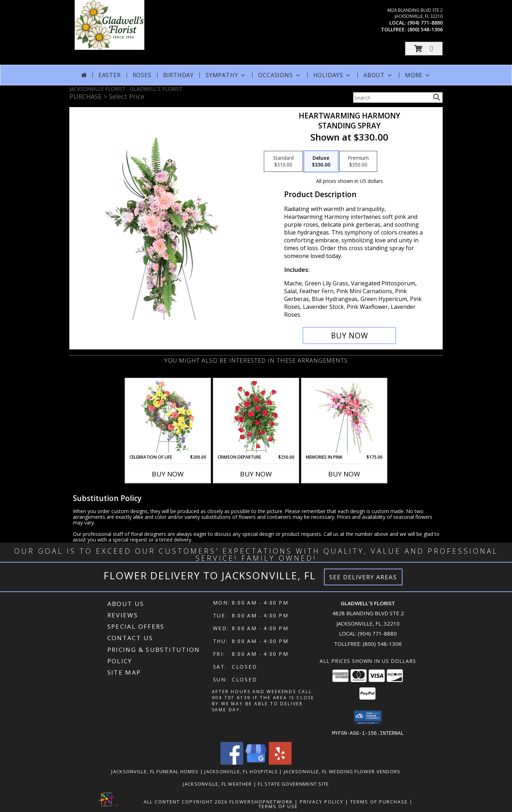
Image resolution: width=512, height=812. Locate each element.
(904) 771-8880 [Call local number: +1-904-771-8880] (425, 23)
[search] (437, 97)
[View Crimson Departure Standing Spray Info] (256, 416)
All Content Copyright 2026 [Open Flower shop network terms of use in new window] (186, 801)
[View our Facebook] (232, 762)
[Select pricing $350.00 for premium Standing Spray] (358, 162)
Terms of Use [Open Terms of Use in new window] (278, 806)
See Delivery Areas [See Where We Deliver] (363, 577)
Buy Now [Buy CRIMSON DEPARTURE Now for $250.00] (256, 474)
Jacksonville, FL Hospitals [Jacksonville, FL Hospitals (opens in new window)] (241, 771)
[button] (424, 49)
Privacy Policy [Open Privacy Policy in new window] (322, 801)
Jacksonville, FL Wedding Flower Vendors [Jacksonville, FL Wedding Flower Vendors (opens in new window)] (342, 771)
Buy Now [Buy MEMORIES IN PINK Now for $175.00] (344, 474)
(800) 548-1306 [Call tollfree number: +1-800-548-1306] (425, 29)
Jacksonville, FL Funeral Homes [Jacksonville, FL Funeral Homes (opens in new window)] (155, 771)
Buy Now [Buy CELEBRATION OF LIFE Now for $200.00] (168, 474)
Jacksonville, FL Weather (217, 784)
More (418, 75)
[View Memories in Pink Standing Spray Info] (344, 416)
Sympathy (226, 75)
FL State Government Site (293, 784)
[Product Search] (391, 97)
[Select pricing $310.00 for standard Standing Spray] (283, 162)
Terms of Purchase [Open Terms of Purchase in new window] (379, 801)
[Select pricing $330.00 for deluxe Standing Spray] (321, 162)
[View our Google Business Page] (256, 762)
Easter (110, 75)
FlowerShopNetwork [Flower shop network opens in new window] (261, 801)
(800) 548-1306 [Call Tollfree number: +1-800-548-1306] (382, 644)
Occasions (280, 75)
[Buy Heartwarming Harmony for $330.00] (349, 336)
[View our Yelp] (280, 762)
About (378, 75)
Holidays (332, 75)
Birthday (178, 75)
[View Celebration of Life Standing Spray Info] (168, 416)
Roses (142, 75)
